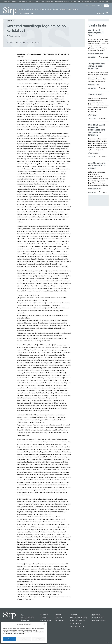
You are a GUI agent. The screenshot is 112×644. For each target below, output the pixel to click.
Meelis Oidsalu (95, 189)
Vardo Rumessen (15, 36)
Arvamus (22, 9)
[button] (44, 624)
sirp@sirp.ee (25, 620)
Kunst (49, 9)
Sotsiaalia (63, 9)
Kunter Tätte (95, 85)
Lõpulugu (27, 13)
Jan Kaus (94, 115)
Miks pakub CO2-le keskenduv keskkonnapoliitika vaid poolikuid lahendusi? (97, 130)
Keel (21, 13)
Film (37, 9)
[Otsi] (107, 13)
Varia (33, 13)
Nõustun (9, 639)
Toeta (106, 6)
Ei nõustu (24, 639)
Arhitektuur (30, 9)
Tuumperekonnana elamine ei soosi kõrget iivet (97, 66)
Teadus (75, 9)
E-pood (86, 6)
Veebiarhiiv (100, 13)
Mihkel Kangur (95, 153)
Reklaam (92, 6)
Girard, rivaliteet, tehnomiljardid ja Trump (96, 33)
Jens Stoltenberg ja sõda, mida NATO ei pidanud (97, 166)
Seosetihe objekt (96, 95)
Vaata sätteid (38, 639)
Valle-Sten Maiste (97, 54)
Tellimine (99, 6)
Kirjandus (43, 9)
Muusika (55, 9)
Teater (69, 9)
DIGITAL (108, 642)
